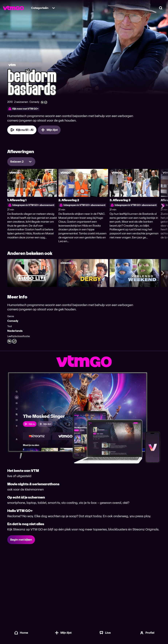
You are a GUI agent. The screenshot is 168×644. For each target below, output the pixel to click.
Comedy (13, 321)
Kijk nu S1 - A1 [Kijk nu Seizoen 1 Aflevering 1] (22, 130)
